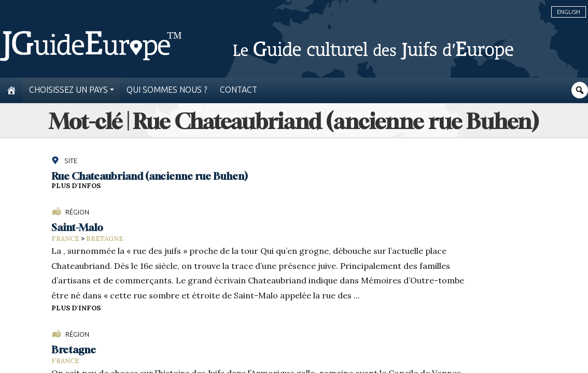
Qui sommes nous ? (167, 90)
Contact (239, 90)
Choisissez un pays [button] (68, 90)
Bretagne (105, 239)
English (569, 12)
